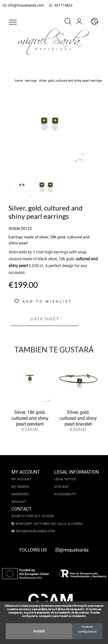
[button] (13, 22)
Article (14, 228)
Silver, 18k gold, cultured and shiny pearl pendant (30, 418)
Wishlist (19, 502)
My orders (20, 487)
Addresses (20, 494)
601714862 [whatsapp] (56, 5)
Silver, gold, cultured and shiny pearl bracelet (78, 418)
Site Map (61, 487)
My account (22, 479)
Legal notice (65, 479)
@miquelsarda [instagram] (72, 550)
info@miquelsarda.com (22, 5)
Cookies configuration (87, 629)
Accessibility (65, 494)
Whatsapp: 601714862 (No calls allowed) (46, 524)
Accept (39, 631)
